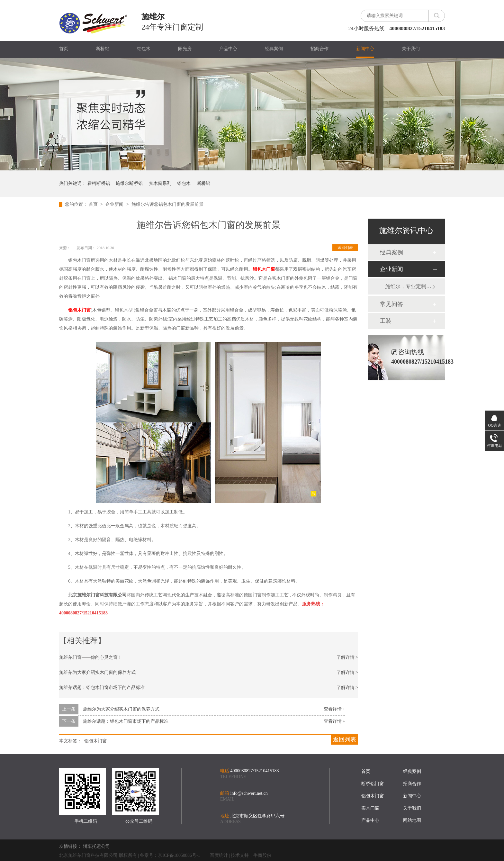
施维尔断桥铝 (129, 183)
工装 (386, 321)
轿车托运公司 (96, 846)
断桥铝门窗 (373, 784)
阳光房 (185, 49)
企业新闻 (115, 204)
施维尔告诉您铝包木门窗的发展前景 (167, 204)
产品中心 (228, 49)
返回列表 (345, 248)
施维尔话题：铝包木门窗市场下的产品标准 (102, 688)
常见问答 (392, 304)
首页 (64, 49)
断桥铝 (103, 49)
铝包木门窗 (95, 741)
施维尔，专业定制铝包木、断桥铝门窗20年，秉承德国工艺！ (409, 286)
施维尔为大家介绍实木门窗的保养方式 (97, 672)
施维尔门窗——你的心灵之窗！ (91, 657)
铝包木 (144, 49)
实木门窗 (370, 808)
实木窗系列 (160, 183)
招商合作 (319, 49)
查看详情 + (334, 709)
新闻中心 (365, 49)
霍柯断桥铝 (99, 183)
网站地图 (412, 820)
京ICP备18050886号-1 (179, 855)
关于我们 (411, 49)
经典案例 (274, 49)
